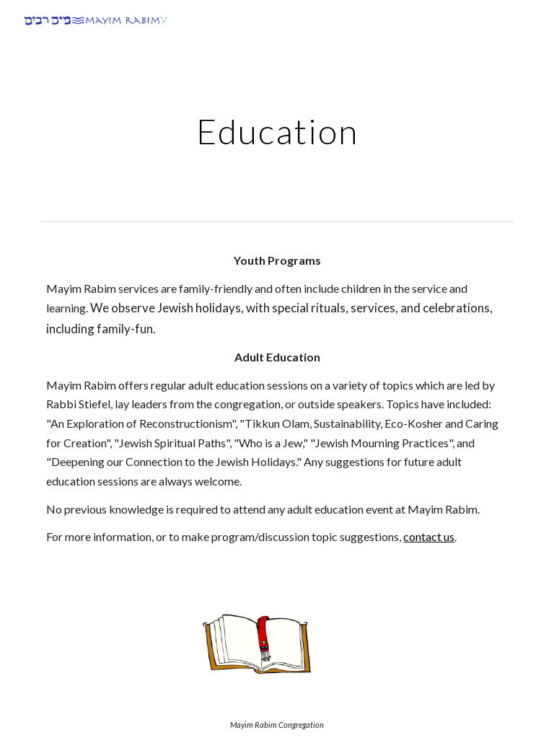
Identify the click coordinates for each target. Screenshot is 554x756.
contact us (429, 536)
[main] (277, 128)
